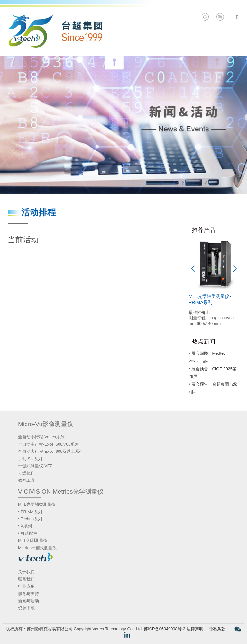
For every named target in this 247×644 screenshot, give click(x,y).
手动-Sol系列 (30, 459)
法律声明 (195, 629)
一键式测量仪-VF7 (35, 466)
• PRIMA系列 (30, 512)
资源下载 (26, 608)
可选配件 (26, 473)
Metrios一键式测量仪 (37, 548)
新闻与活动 (28, 601)
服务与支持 (28, 594)
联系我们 (26, 579)
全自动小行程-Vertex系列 (41, 437)
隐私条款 (217, 629)
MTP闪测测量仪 (33, 540)
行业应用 (26, 586)
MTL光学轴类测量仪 (37, 504)
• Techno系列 (30, 519)
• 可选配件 (28, 533)
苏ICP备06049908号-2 (165, 629)
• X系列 (25, 526)
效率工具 (26, 480)
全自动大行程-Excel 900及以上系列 (51, 451)
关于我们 (26, 572)
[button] (193, 269)
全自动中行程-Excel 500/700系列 (48, 444)
